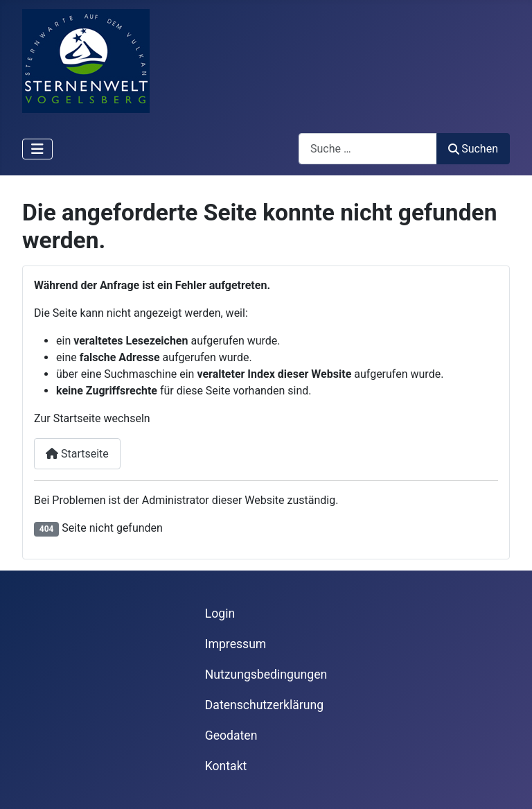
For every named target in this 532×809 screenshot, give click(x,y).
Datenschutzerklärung (264, 705)
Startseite (77, 454)
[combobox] (368, 149)
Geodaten (231, 736)
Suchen (473, 149)
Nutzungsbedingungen (266, 675)
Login (220, 614)
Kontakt (226, 766)
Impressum (236, 644)
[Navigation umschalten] (37, 149)
